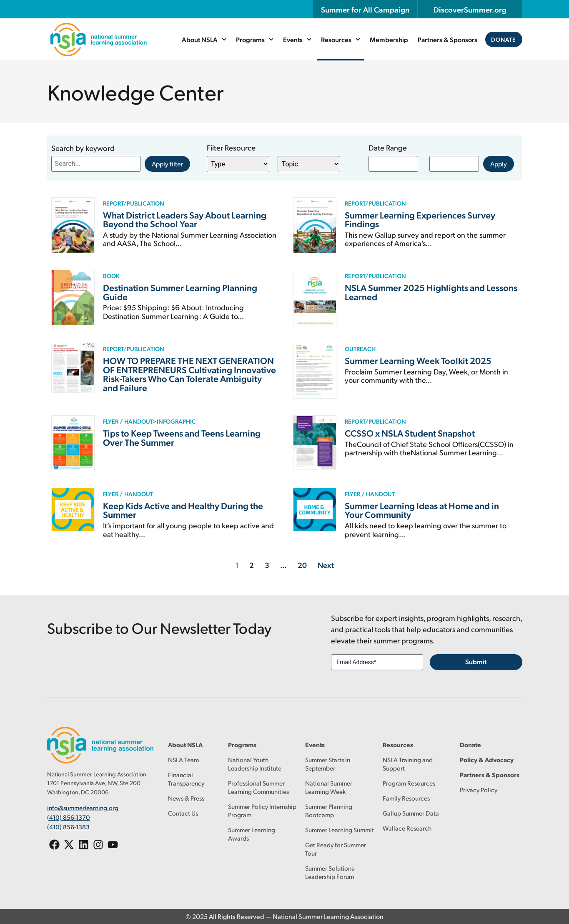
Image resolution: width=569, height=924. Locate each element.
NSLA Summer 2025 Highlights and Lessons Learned (431, 292)
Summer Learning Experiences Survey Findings (420, 219)
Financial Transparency (186, 779)
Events (297, 39)
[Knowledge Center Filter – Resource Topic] (309, 164)
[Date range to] (454, 164)
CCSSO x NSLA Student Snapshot (410, 433)
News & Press (186, 798)
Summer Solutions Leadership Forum (330, 872)
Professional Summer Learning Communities (258, 787)
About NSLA (204, 39)
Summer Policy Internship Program (262, 810)
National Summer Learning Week (329, 787)
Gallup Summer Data (411, 813)
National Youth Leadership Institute (255, 764)
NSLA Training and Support (408, 764)
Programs (255, 39)
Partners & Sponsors (448, 39)
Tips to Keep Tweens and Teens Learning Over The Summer (182, 437)
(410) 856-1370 (69, 817)
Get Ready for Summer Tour (336, 849)
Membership (389, 39)
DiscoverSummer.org (470, 9)
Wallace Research (407, 828)
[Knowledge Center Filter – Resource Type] (238, 164)
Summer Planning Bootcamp (329, 810)
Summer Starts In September (328, 764)
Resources (341, 39)
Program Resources (409, 783)
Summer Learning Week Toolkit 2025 (418, 360)
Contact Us (183, 813)
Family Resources (406, 798)
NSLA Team (183, 760)
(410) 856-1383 (68, 826)
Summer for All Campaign (365, 9)
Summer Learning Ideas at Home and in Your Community (422, 510)
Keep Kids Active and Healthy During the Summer (183, 510)
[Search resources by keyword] (96, 164)
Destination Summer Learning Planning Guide (180, 292)
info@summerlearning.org (83, 807)
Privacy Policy (479, 790)
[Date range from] (393, 164)
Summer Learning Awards (252, 834)
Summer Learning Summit (340, 830)
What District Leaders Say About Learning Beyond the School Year (185, 219)
